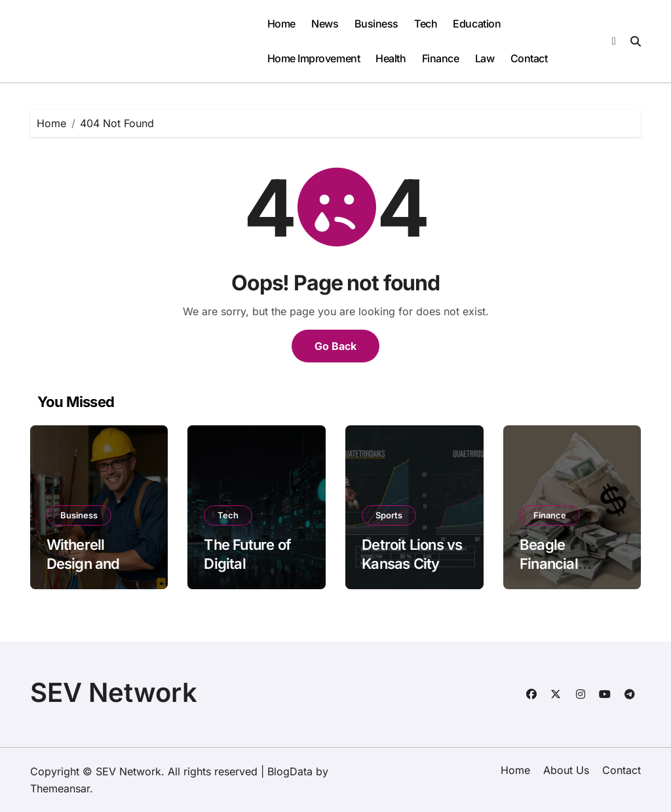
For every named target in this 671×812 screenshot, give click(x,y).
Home (281, 24)
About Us (566, 770)
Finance (441, 58)
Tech (426, 24)
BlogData (290, 771)
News (325, 24)
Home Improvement (314, 58)
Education (477, 24)
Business (376, 24)
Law (485, 58)
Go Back (335, 346)
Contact (529, 58)
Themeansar (60, 788)
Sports (389, 515)
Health (391, 58)
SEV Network (114, 692)
